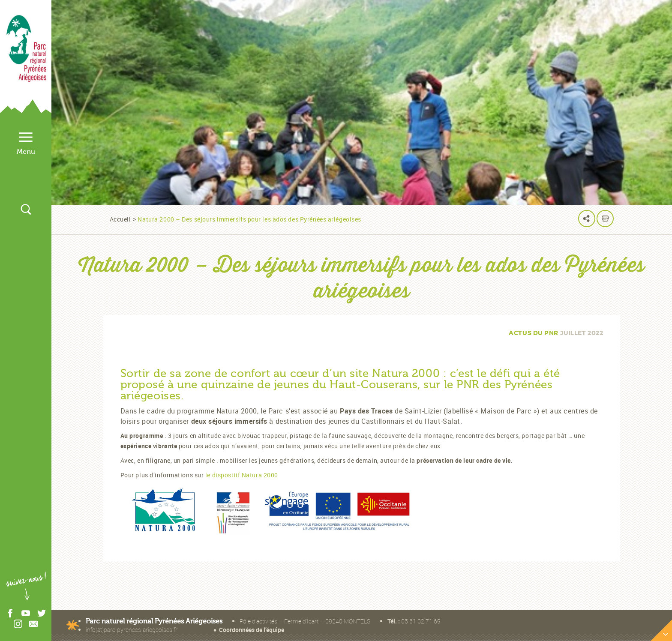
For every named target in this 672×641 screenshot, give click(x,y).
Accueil (120, 219)
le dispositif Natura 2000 (243, 475)
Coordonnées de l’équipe (252, 630)
